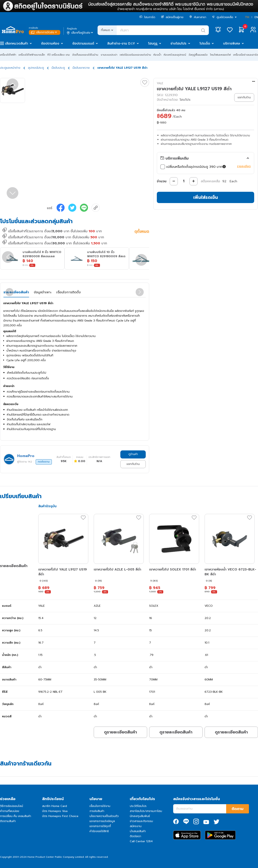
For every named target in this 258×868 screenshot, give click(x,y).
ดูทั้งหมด (142, 232)
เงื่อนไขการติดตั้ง (68, 292)
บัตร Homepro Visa (55, 811)
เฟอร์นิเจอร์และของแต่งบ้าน (135, 55)
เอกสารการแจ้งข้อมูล (102, 821)
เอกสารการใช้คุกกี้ (100, 826)
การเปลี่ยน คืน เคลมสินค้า (16, 816)
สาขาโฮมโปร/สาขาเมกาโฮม (146, 811)
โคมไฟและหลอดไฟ (220, 55)
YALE (160, 83)
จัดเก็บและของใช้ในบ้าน (85, 55)
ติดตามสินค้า (8, 821)
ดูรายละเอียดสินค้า (120, 732)
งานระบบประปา (109, 55)
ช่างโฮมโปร (178, 44)
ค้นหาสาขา (198, 17)
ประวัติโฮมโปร (138, 806)
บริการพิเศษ (232, 44)
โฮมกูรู (153, 44)
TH (247, 17)
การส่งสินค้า (97, 811)
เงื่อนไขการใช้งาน (100, 806)
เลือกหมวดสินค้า (17, 44)
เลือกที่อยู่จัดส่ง (80, 33)
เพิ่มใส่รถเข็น (206, 197)
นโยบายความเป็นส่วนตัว (104, 816)
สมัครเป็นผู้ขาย (172, 17)
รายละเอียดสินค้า (16, 292)
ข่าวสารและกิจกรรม (141, 821)
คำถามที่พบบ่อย (10, 811)
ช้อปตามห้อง (50, 44)
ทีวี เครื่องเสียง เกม (59, 55)
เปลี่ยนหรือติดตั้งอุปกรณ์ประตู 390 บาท (193, 167)
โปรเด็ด (205, 44)
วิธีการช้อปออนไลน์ (11, 806)
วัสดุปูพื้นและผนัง (198, 55)
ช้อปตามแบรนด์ (83, 44)
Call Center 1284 (141, 841)
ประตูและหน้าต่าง (10, 68)
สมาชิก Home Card (55, 806)
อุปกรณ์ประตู (36, 68)
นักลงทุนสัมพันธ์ (140, 816)
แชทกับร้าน (133, 464)
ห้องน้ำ (157, 55)
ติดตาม (238, 809)
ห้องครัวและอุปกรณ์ (175, 55)
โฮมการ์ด (147, 17)
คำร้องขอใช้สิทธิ (99, 831)
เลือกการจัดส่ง (44, 32)
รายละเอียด (244, 166)
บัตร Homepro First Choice (60, 816)
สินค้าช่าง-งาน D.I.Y (121, 44)
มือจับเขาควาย (81, 68)
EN (256, 17)
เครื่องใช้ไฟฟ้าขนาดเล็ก (32, 55)
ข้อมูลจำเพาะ (43, 292)
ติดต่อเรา (135, 836)
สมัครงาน (136, 826)
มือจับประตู (58, 68)
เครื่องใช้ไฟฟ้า (8, 55)
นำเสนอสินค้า (138, 831)
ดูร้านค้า (133, 454)
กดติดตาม (44, 462)
